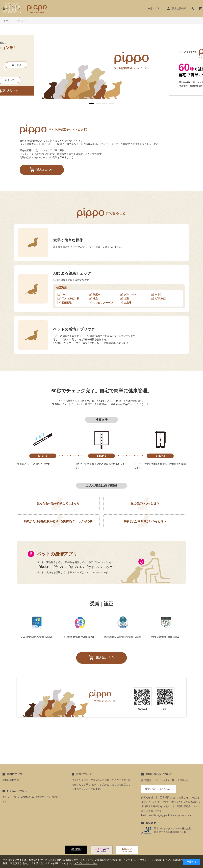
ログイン (158, 8)
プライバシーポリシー (86, 863)
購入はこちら (44, 170)
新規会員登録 (179, 8)
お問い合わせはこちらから (159, 789)
